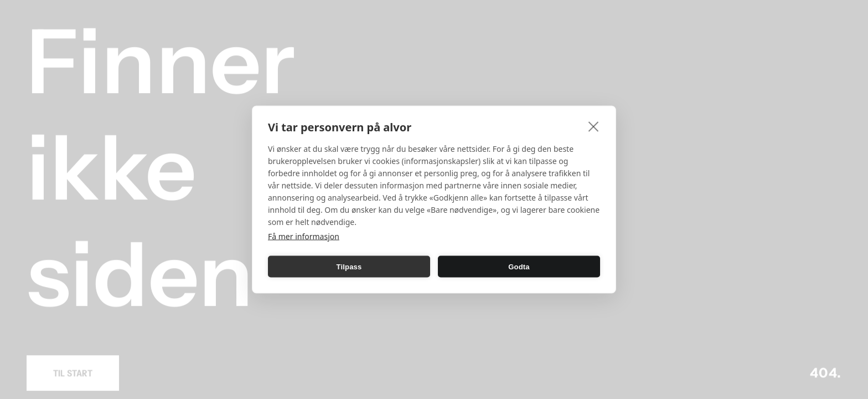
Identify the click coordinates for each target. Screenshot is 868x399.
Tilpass (349, 266)
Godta (519, 266)
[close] (594, 126)
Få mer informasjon (304, 236)
